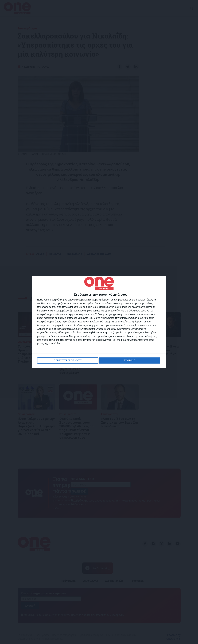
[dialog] (99, 322)
